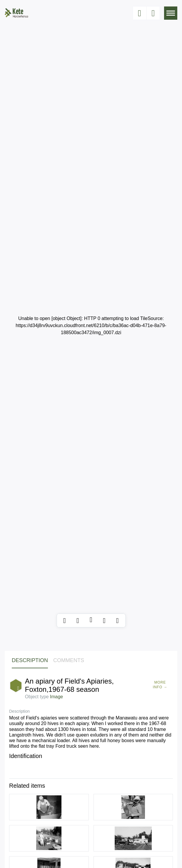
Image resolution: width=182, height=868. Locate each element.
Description (30, 660)
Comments (69, 660)
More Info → (160, 685)
